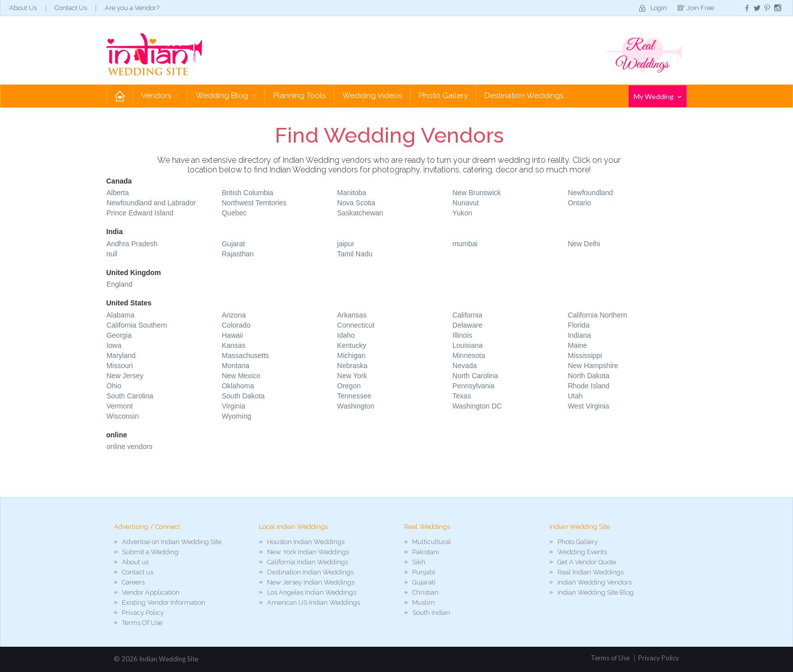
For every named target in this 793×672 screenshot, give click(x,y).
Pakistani (426, 552)
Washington (356, 406)
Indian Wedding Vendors (594, 582)
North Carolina (475, 376)
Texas (462, 396)
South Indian (431, 613)
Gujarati (424, 582)
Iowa (114, 345)
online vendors (129, 446)
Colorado (236, 325)
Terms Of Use (142, 623)
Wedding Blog (226, 96)
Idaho (346, 335)
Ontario (580, 203)
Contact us (138, 572)
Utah (576, 396)
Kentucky (352, 345)
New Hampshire (593, 366)
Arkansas (352, 315)
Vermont (119, 406)
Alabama (120, 315)
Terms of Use (610, 658)
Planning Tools (299, 96)
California (468, 315)
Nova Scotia (356, 203)
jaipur (346, 244)
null (112, 254)
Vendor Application (151, 592)
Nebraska (353, 366)
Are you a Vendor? (132, 8)
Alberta (117, 193)
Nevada (465, 366)
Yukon (462, 213)
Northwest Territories (254, 203)
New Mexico (241, 376)
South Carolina (130, 396)
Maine (578, 345)
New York (352, 376)
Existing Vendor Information (164, 602)
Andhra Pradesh (132, 244)
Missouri (119, 366)
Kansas (233, 345)
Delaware (468, 325)
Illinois (462, 335)
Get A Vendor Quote (587, 562)
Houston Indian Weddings (306, 542)
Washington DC (477, 406)
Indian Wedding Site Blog (596, 592)
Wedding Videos (372, 96)
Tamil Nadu (355, 254)
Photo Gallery (443, 96)
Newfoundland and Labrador (151, 203)
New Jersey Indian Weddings (311, 582)
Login (659, 8)
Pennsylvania (474, 386)
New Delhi (584, 244)
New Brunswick (477, 193)
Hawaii (232, 335)
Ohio (114, 386)
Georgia (119, 335)
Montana (235, 366)
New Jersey (125, 376)
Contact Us (71, 8)
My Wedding (657, 96)
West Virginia (589, 406)
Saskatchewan (360, 213)
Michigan (351, 355)
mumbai (465, 244)
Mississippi (585, 355)
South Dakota (243, 396)
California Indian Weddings (307, 562)
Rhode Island (589, 386)
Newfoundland (591, 193)
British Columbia (247, 193)
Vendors (160, 96)
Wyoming (236, 416)
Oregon (349, 386)
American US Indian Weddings (314, 602)
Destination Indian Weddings (310, 572)
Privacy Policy (143, 613)
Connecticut (356, 325)
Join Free (700, 8)
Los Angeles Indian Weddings (312, 592)
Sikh (419, 562)
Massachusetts (245, 355)
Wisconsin (122, 416)
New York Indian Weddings (308, 552)
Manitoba (352, 193)
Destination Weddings (524, 96)
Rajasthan (237, 254)
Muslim (424, 602)
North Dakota (589, 376)
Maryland (121, 355)
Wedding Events (582, 552)
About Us (23, 8)
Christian (425, 592)
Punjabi (424, 572)
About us (135, 562)
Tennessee (355, 396)
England (119, 284)
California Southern (137, 325)
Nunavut (466, 203)
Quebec (234, 213)
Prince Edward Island (140, 213)
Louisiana (468, 345)
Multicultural (432, 542)
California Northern (598, 315)
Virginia (233, 406)
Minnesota (469, 355)
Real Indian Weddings (590, 572)
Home (120, 96)
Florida (579, 325)
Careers (133, 582)
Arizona (233, 315)
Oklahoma (238, 386)
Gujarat (233, 244)
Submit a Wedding (150, 552)
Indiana (580, 335)
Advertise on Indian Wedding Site (172, 542)
